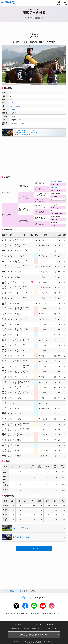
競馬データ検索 (15, 591)
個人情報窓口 (16, 628)
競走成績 (33, 42)
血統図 (25, 42)
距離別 (42, 42)
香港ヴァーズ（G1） (22, 282)
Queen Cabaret (15, 106)
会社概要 (26, 628)
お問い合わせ (52, 628)
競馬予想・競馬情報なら (34, 635)
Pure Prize (13, 103)
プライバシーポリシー (37, 624)
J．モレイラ (43, 414)
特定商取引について (38, 628)
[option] (34, 65)
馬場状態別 (51, 42)
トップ (4, 591)
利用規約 (50, 624)
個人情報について (21, 624)
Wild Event (13, 109)
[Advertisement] (34, 28)
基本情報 (16, 42)
